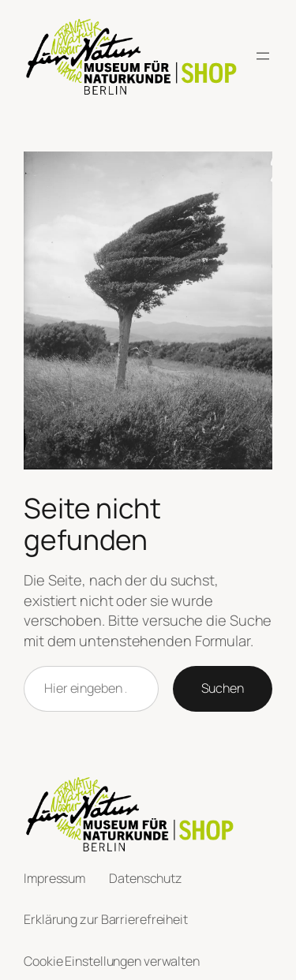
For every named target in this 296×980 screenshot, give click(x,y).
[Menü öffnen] (263, 56)
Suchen (223, 688)
